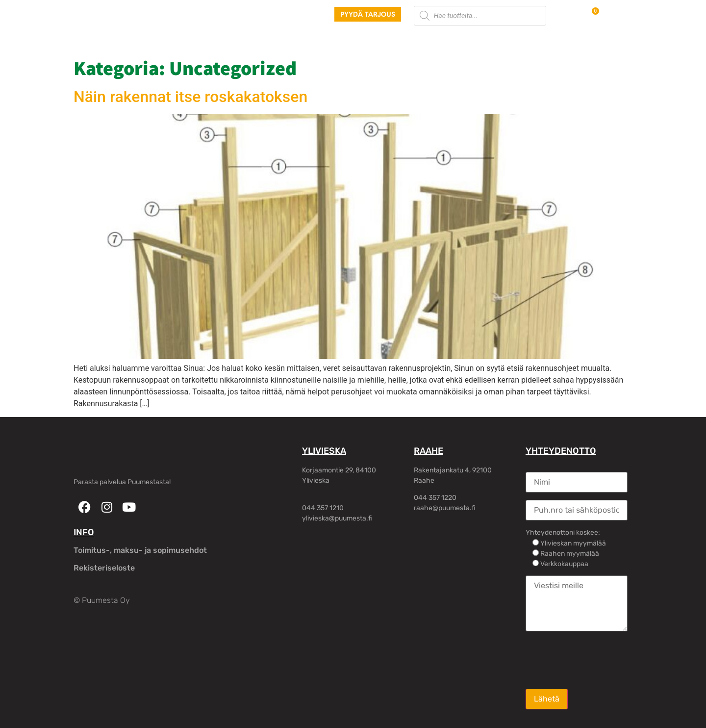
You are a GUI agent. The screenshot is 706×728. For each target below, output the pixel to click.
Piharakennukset (317, 39)
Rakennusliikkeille (397, 39)
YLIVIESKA (324, 451)
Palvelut (255, 39)
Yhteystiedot (471, 39)
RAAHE (429, 451)
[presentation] (600, 659)
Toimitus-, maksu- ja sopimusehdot (140, 550)
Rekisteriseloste (104, 568)
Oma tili (525, 39)
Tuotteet (209, 39)
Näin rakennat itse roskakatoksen (190, 97)
